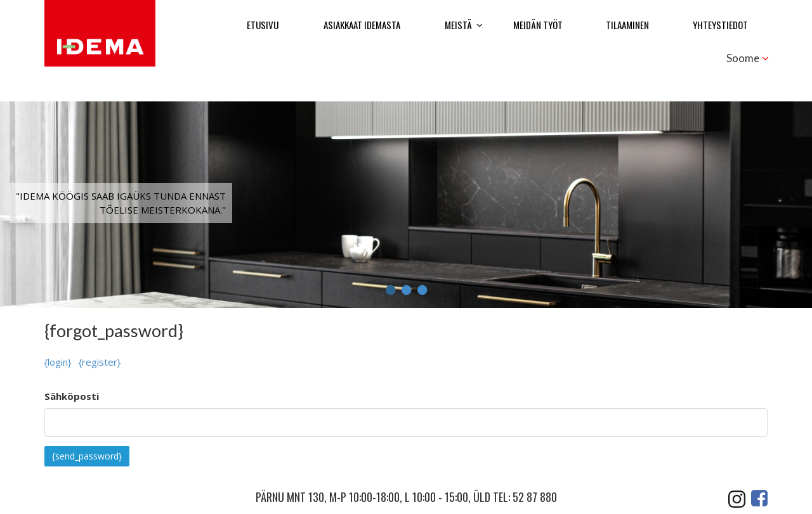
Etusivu (263, 25)
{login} (58, 362)
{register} (100, 362)
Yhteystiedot (720, 25)
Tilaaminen (627, 25)
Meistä (458, 25)
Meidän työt (538, 25)
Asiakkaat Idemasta (362, 25)
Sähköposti (72, 396)
